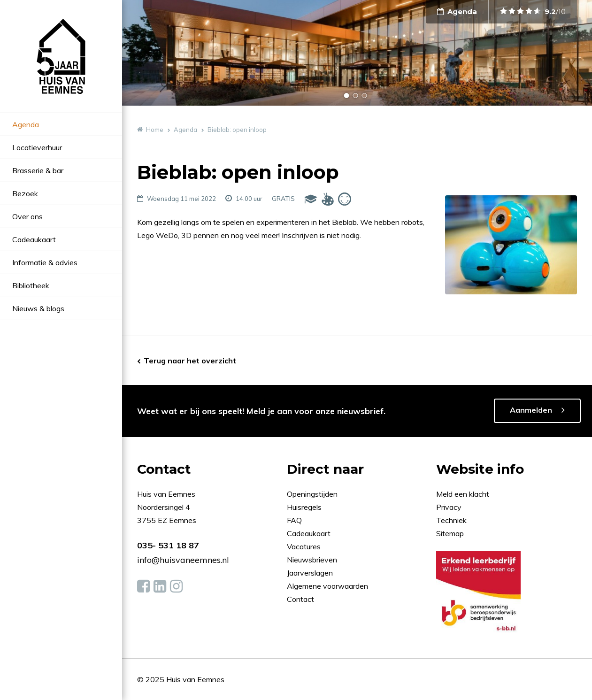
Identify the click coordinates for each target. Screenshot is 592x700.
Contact (300, 599)
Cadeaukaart (34, 239)
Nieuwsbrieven (313, 560)
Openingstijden (312, 494)
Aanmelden (531, 410)
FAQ (295, 520)
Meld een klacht (463, 494)
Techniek (451, 520)
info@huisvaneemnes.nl (183, 560)
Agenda (26, 124)
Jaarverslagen (311, 573)
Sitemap (450, 533)
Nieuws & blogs (38, 308)
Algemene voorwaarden (327, 586)
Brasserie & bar (38, 170)
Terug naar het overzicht (190, 361)
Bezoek (25, 193)
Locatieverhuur (37, 147)
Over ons (27, 216)
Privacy (449, 507)
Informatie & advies (45, 262)
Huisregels (305, 507)
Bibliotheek (31, 285)
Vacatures (304, 546)
